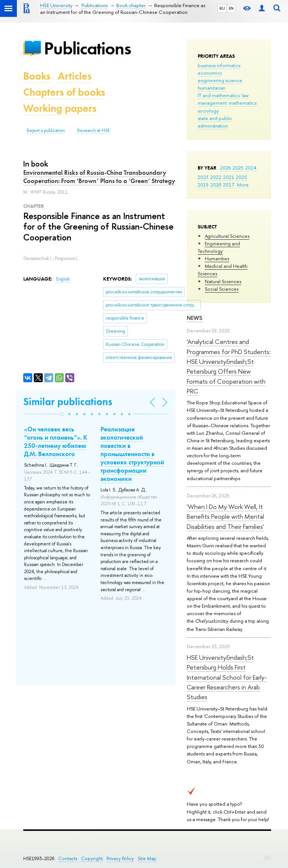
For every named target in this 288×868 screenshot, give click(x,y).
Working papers (60, 108)
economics (210, 73)
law (245, 95)
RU (222, 8)
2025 (238, 168)
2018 (216, 185)
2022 (216, 177)
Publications (87, 48)
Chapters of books (64, 92)
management (212, 103)
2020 (241, 177)
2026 (225, 168)
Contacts (68, 858)
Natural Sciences (223, 281)
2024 (251, 168)
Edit (268, 857)
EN (231, 8)
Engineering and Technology (219, 247)
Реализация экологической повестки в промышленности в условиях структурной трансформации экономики (132, 454)
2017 (229, 185)
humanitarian (211, 88)
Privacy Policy (120, 858)
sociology (208, 111)
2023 (203, 177)
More (243, 185)
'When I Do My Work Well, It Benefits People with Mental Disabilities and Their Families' (225, 517)
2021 (229, 177)
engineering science (220, 80)
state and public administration (215, 122)
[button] (62, 414)
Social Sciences (222, 289)
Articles (75, 76)
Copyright (92, 858)
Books (37, 76)
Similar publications (68, 402)
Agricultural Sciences (227, 236)
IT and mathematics (219, 95)
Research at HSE (94, 131)
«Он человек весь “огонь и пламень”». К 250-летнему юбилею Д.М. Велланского (56, 442)
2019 (203, 185)
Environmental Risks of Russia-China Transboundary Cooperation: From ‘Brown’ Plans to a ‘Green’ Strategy (99, 177)
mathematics (243, 103)
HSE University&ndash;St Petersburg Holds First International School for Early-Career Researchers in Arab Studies (227, 677)
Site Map (147, 858)
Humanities (217, 258)
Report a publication (46, 131)
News (195, 318)
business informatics (219, 65)
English (63, 279)
